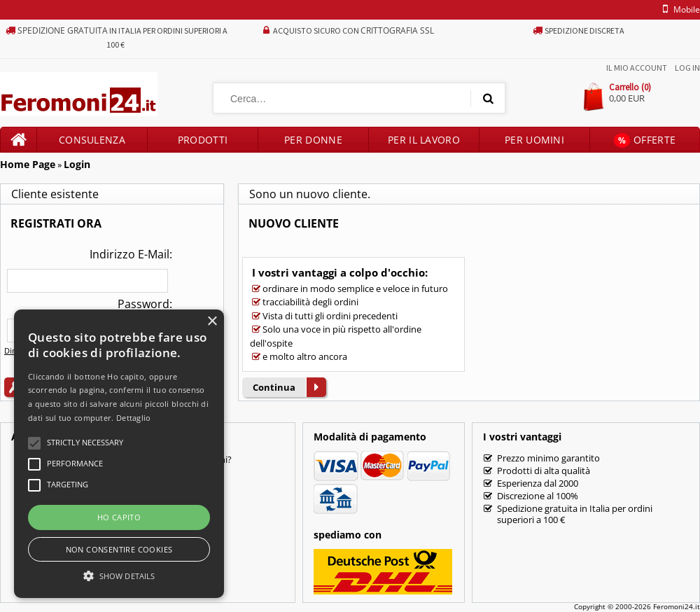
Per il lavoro (424, 140)
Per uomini (534, 140)
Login (77, 164)
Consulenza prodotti (92, 143)
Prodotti (203, 140)
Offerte (645, 140)
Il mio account (637, 68)
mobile (679, 9)
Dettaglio (134, 418)
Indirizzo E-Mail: (131, 254)
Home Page (28, 164)
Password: (145, 304)
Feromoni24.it (677, 606)
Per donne (313, 140)
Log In (687, 68)
